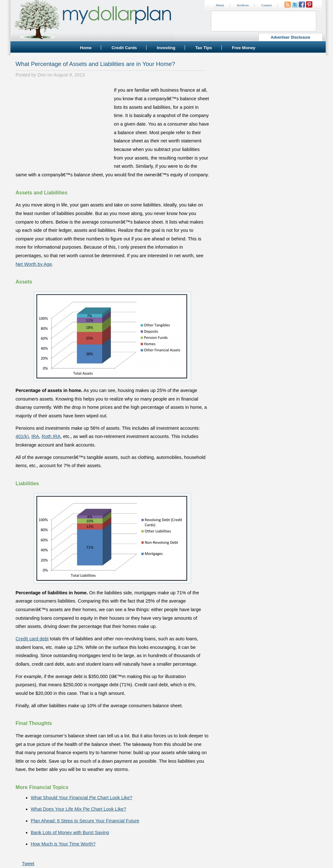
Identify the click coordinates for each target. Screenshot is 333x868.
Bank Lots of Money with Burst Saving (70, 832)
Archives (243, 5)
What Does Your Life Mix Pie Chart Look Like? (78, 809)
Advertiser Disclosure (291, 37)
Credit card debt (32, 639)
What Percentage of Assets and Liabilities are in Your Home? (95, 64)
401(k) (22, 436)
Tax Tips (204, 48)
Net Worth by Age (34, 264)
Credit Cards (124, 48)
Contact (267, 5)
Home (86, 48)
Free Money (244, 48)
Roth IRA (51, 436)
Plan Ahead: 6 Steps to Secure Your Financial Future (85, 821)
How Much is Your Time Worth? (63, 844)
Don (42, 75)
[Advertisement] (63, 126)
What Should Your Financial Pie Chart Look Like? (82, 798)
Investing (166, 48)
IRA (35, 436)
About (220, 5)
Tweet (28, 864)
